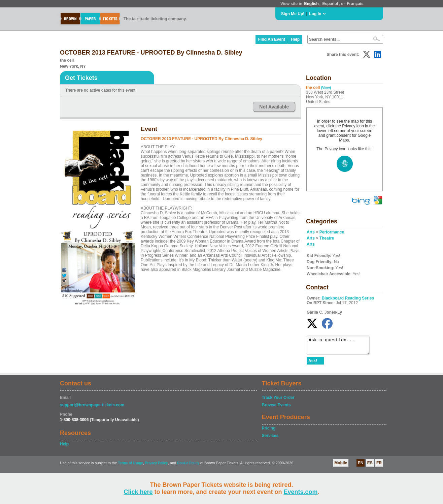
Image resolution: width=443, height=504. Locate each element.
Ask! (313, 364)
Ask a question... (342, 347)
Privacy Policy (157, 466)
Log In (315, 14)
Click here (138, 492)
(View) (326, 88)
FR (379, 466)
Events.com (301, 492)
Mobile (341, 466)
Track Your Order (278, 401)
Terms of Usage (130, 466)
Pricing (269, 431)
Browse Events (276, 408)
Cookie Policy (188, 466)
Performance (332, 232)
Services (270, 439)
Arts (311, 232)
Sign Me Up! (293, 14)
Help (295, 39)
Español (330, 4)
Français (355, 4)
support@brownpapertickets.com (92, 408)
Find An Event (272, 39)
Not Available (274, 107)
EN (361, 466)
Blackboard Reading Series (348, 298)
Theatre (327, 238)
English (311, 4)
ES (370, 466)
